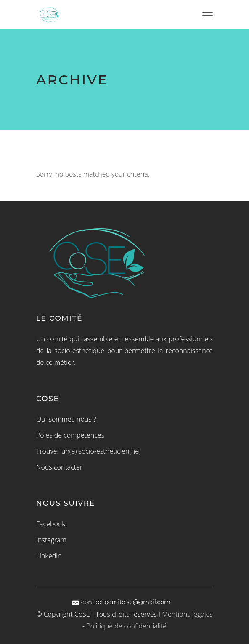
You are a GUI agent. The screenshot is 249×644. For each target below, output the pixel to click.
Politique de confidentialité (126, 626)
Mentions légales (187, 614)
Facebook (51, 524)
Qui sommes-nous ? (66, 419)
